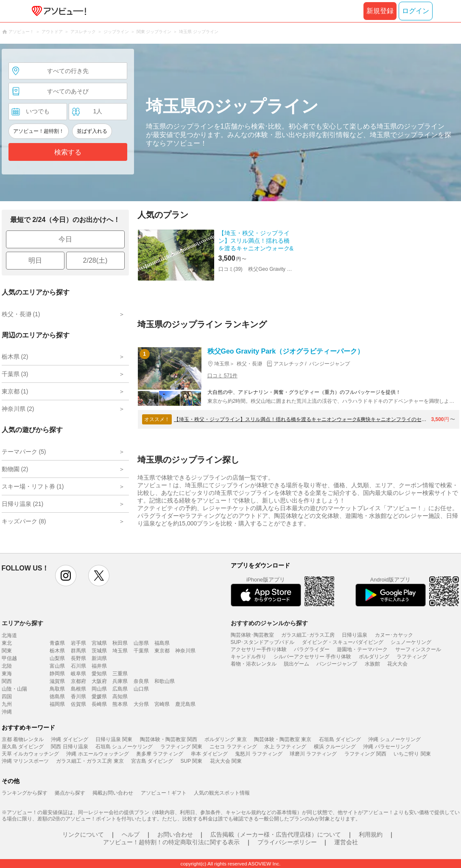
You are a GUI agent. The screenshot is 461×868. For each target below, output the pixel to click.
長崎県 (99, 704)
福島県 (162, 643)
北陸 (7, 666)
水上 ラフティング (285, 747)
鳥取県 (57, 689)
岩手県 (78, 643)
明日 (35, 260)
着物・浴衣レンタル (254, 664)
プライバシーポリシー (287, 842)
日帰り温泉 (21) (23, 504)
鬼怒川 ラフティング (258, 754)
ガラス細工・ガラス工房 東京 (90, 761)
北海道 (9, 635)
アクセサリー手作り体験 (259, 649)
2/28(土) (95, 260)
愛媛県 (99, 697)
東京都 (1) (15, 391)
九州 (7, 704)
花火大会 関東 (226, 761)
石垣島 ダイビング (340, 739)
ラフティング (412, 657)
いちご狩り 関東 (412, 754)
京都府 (78, 681)
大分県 (141, 704)
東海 (7, 674)
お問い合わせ (175, 834)
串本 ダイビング (209, 754)
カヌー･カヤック (394, 635)
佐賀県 (78, 704)
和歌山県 (165, 681)
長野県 (78, 658)
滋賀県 (57, 681)
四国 (7, 697)
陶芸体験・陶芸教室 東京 (283, 739)
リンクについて (83, 834)
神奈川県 (185, 651)
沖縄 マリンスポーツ (25, 761)
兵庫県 (120, 681)
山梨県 (57, 658)
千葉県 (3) (15, 374)
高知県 (120, 697)
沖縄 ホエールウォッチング (97, 754)
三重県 (120, 674)
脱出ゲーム (296, 664)
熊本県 (120, 704)
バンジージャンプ (337, 664)
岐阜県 (78, 674)
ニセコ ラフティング (233, 747)
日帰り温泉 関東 (114, 739)
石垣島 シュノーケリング (124, 747)
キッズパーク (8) (24, 521)
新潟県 (99, 658)
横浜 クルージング (335, 747)
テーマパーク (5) (24, 452)
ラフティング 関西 (365, 754)
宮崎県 (162, 704)
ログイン (416, 11)
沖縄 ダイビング (69, 739)
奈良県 (141, 681)
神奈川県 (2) (18, 409)
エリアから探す (22, 623)
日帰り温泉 (355, 635)
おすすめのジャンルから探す (269, 623)
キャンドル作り (249, 657)
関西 (7, 681)
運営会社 (346, 842)
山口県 (141, 689)
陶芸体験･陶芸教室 (252, 635)
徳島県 (57, 697)
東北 (7, 643)
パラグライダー (312, 649)
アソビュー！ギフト (164, 793)
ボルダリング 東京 (225, 739)
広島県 (120, 689)
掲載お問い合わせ (113, 793)
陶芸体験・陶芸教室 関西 (169, 739)
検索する (68, 152)
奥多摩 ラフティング (160, 754)
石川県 (78, 666)
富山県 (57, 666)
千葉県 (141, 651)
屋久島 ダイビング (23, 747)
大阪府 (99, 681)
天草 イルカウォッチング (30, 754)
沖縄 (7, 712)
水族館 (372, 664)
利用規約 (371, 834)
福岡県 (57, 704)
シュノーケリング (411, 642)
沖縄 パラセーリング (387, 747)
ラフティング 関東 (181, 747)
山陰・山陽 (14, 689)
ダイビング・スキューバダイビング (343, 642)
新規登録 (380, 11)
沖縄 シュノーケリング (394, 739)
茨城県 (99, 651)
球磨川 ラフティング (313, 754)
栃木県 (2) (15, 357)
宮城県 (99, 643)
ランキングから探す (25, 793)
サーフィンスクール (418, 649)
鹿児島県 (185, 704)
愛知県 (99, 674)
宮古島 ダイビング (152, 761)
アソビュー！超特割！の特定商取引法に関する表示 (171, 842)
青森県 (57, 643)
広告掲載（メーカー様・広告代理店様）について (276, 834)
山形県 (141, 643)
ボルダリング (374, 657)
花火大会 (397, 664)
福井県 (99, 666)
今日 (65, 239)
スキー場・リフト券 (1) (33, 486)
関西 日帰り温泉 (69, 747)
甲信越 (9, 658)
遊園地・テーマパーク (362, 649)
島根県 (78, 689)
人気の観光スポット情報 (222, 793)
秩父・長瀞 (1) (21, 314)
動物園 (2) (15, 469)
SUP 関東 (192, 761)
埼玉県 (120, 651)
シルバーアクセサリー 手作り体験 (312, 657)
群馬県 (78, 651)
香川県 (78, 697)
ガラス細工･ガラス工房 (308, 635)
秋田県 (120, 643)
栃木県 (57, 651)
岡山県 (99, 689)
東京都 (162, 651)
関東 (7, 651)
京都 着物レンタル (23, 739)
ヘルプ (131, 834)
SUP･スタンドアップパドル (263, 642)
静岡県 (57, 674)
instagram (66, 576)
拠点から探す (70, 793)
